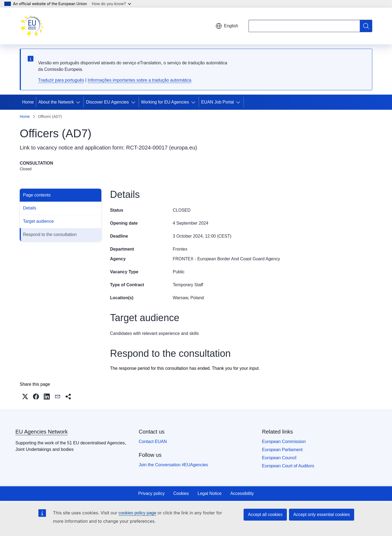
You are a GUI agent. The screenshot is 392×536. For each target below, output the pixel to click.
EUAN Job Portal (217, 102)
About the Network (56, 102)
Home (28, 102)
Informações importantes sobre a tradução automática (139, 80)
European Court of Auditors (288, 466)
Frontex (180, 249)
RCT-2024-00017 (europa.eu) (162, 148)
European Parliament (282, 450)
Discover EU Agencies (107, 102)
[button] (25, 397)
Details (30, 208)
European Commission (284, 442)
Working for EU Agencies (165, 102)
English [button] (227, 26)
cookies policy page (137, 513)
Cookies (181, 493)
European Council (279, 458)
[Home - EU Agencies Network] (32, 26)
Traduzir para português (61, 80)
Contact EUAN (153, 442)
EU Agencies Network (41, 432)
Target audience (38, 221)
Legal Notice (210, 493)
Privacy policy (151, 493)
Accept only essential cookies (322, 515)
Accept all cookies (265, 515)
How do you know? (112, 4)
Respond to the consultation (50, 234)
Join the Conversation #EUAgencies (173, 465)
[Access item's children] (79, 102)
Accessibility (242, 493)
